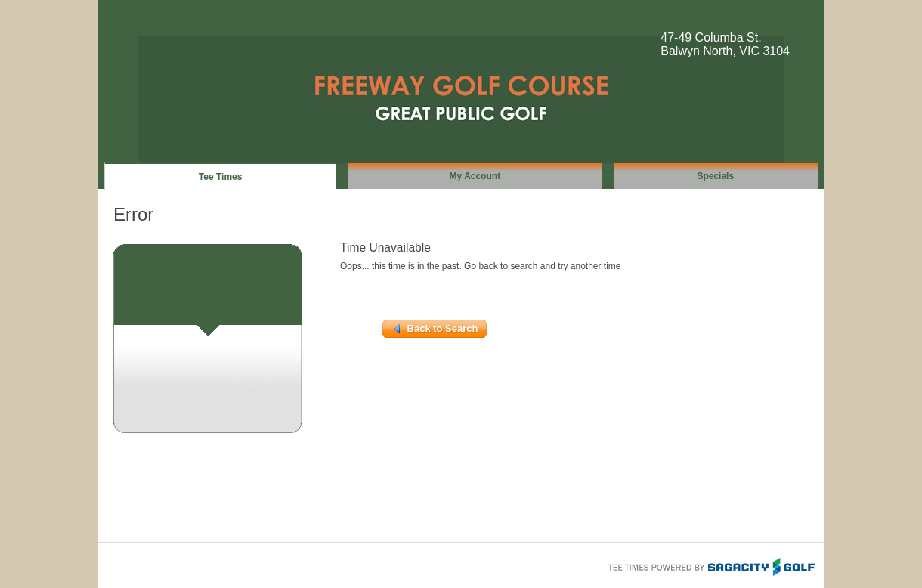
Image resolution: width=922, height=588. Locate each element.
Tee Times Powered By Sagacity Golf (710, 565)
